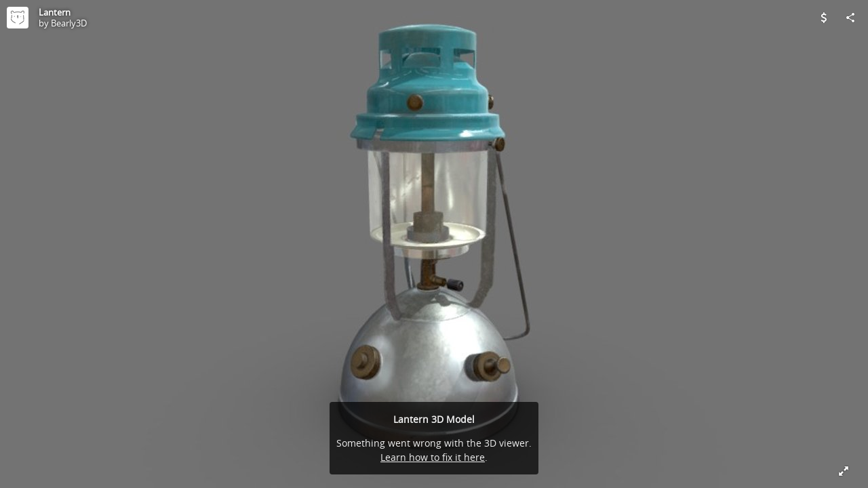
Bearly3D (69, 23)
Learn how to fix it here (433, 457)
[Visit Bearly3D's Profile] (18, 18)
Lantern (55, 12)
